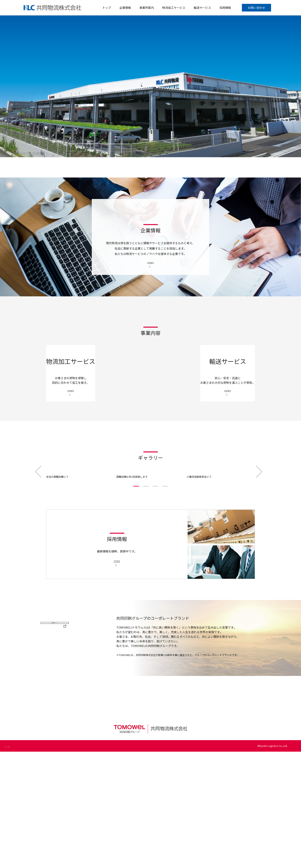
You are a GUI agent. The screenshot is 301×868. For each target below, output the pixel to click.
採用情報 (225, 8)
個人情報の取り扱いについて (47, 862)
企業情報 (125, 8)
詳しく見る (151, 264)
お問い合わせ (256, 8)
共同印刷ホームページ (74, 757)
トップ (107, 8)
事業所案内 (147, 8)
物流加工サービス (174, 8)
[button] (136, 603)
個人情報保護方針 (15, 862)
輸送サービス (202, 8)
